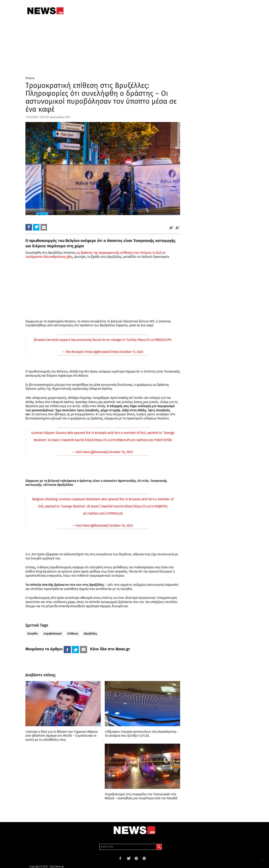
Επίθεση (73, 634)
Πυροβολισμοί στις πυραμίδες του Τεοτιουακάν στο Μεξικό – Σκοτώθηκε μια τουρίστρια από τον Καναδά (141, 796)
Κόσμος (30, 78)
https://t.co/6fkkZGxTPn (154, 340)
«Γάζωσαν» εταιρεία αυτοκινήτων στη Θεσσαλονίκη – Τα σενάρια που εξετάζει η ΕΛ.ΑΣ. (142, 734)
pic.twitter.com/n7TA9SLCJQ (103, 513)
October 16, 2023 (121, 452)
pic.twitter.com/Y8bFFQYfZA (152, 440)
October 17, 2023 (132, 352)
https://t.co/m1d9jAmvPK (112, 440)
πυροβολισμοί (53, 634)
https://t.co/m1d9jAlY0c (151, 506)
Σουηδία (33, 634)
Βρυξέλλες (90, 634)
